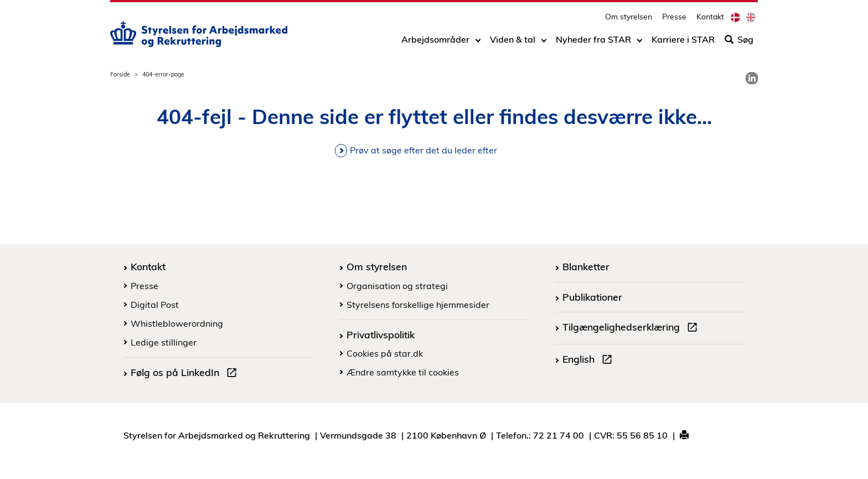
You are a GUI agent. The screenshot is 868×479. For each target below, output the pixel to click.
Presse (674, 20)
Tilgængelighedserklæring (632, 328)
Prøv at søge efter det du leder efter (423, 150)
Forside (120, 74)
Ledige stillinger (164, 342)
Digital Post (155, 305)
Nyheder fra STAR (593, 43)
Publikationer (592, 297)
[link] (752, 78)
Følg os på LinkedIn (186, 374)
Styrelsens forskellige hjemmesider (418, 305)
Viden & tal (513, 43)
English (590, 360)
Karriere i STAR (683, 43)
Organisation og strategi (397, 286)
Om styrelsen (629, 20)
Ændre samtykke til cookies (403, 372)
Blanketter (586, 266)
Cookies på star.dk (385, 353)
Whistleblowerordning (177, 323)
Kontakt (710, 20)
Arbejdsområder (435, 43)
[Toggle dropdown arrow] (478, 43)
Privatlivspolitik (381, 334)
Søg (739, 43)
